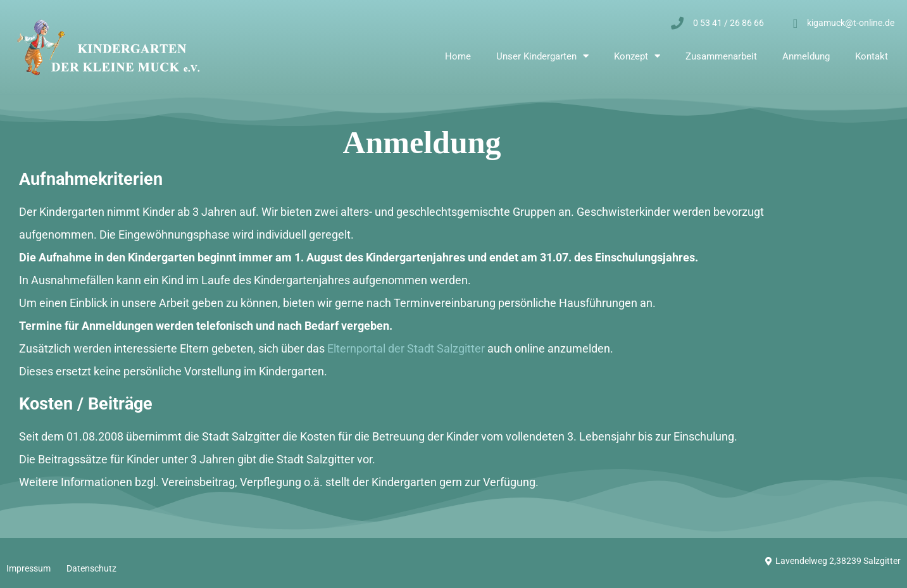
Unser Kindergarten (542, 56)
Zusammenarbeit (721, 56)
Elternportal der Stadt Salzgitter (406, 348)
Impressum (28, 568)
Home (458, 56)
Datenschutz (91, 568)
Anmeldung (806, 56)
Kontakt (872, 56)
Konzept (637, 56)
